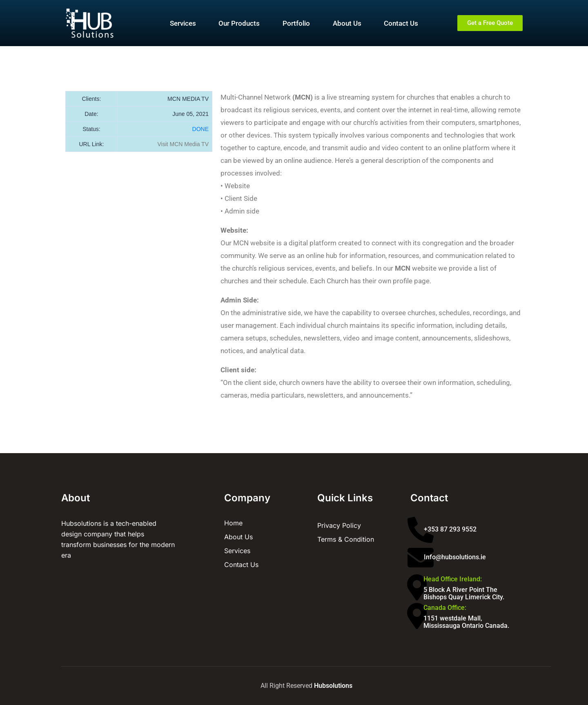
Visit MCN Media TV (183, 144)
